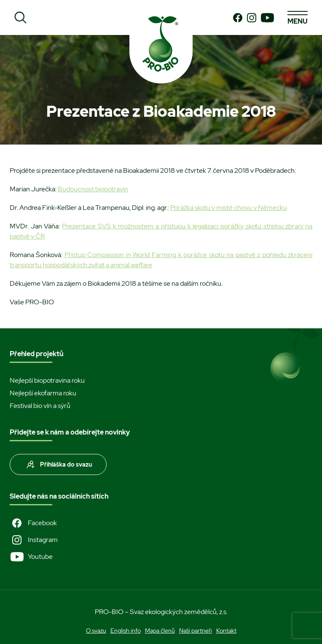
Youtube (31, 557)
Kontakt (226, 631)
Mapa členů (160, 631)
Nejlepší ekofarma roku (43, 393)
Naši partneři (196, 631)
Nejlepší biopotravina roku (47, 380)
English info (126, 631)
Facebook (33, 523)
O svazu (96, 631)
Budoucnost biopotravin (93, 189)
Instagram (34, 540)
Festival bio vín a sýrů (40, 406)
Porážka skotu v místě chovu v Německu (229, 208)
